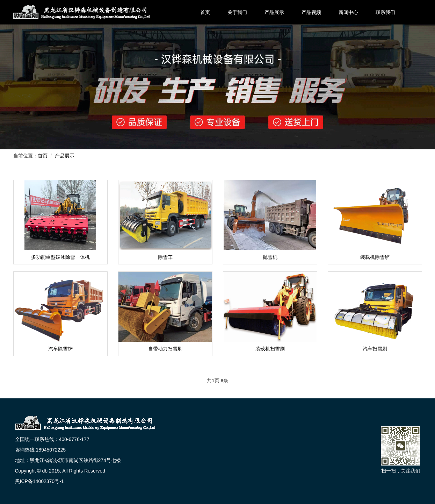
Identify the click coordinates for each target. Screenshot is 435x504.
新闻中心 (348, 12)
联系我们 (385, 12)
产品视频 (311, 12)
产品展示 (274, 12)
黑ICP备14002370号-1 (39, 481)
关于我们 (237, 12)
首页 (205, 12)
